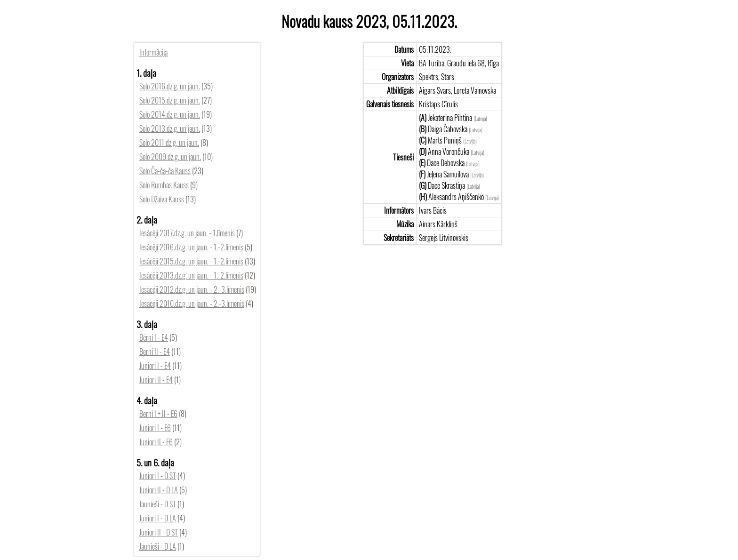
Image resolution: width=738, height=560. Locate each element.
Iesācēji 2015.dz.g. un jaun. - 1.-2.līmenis (191, 261)
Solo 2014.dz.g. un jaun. (170, 114)
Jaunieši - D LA (158, 546)
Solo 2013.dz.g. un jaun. (170, 128)
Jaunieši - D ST (158, 504)
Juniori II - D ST (159, 532)
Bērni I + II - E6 (158, 414)
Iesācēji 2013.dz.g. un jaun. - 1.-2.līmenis (191, 275)
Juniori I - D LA (158, 518)
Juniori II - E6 (156, 442)
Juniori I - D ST (158, 476)
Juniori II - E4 (156, 380)
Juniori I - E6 (155, 428)
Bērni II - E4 (155, 352)
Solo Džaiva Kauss (162, 199)
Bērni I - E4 (154, 337)
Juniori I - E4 (155, 366)
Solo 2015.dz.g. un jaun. (170, 100)
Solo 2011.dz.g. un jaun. (169, 143)
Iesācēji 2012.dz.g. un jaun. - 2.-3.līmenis (192, 289)
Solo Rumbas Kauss (164, 185)
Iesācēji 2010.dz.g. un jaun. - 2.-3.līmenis (192, 304)
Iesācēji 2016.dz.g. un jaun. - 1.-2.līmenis (191, 247)
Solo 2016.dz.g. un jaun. (170, 86)
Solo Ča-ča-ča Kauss (165, 171)
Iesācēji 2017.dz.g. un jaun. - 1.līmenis (187, 233)
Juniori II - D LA (159, 490)
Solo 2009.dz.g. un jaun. (170, 157)
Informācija (153, 52)
